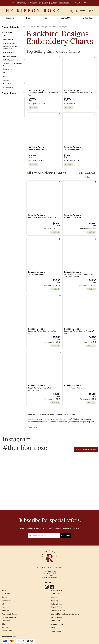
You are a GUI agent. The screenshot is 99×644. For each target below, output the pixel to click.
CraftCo (4, 133)
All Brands (5, 632)
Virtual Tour (55, 624)
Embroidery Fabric (14, 44)
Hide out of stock (88, 173)
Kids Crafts (6, 624)
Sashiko (6, 83)
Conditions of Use (58, 614)
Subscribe (66, 537)
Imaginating (6, 148)
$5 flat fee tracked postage (61, 3)
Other (4, 628)
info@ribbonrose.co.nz (49, 579)
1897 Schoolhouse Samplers (12, 106)
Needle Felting (14, 87)
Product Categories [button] (13, 27)
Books (14, 79)
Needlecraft (31, 27)
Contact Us (66, 18)
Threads (14, 36)
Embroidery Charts (10, 58)
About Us (55, 599)
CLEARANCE (7, 596)
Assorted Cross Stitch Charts (12, 110)
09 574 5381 (82, 3)
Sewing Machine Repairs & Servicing (65, 617)
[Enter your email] (46, 537)
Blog (53, 632)
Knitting (5, 599)
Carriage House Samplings (11, 121)
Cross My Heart (7, 137)
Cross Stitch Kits (14, 40)
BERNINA (5, 614)
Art (3, 606)
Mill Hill (4, 102)
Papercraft (6, 610)
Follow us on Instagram (86, 451)
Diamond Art (7, 71)
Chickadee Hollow (8, 125)
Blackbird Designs (9, 117)
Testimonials (56, 635)
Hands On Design (8, 145)
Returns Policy (57, 606)
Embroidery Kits (14, 54)
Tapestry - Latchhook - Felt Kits (14, 66)
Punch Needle (14, 90)
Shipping (54, 603)
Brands (29, 18)
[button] (80, 11)
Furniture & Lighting (9, 621)
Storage (6, 75)
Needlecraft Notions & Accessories (14, 49)
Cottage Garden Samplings (11, 129)
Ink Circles (5, 152)
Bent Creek (5, 114)
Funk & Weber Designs (9, 141)
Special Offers (7, 635)
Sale (47, 18)
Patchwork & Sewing (9, 617)
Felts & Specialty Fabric (14, 61)
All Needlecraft (7, 33)
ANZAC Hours (56, 621)
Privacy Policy (56, 610)
